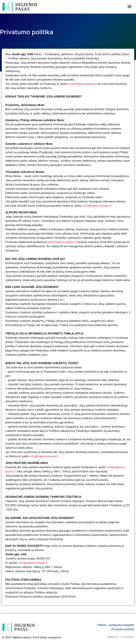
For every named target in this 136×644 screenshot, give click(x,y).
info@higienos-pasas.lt (82, 84)
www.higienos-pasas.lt (62, 242)
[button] (130, 6)
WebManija (113, 637)
